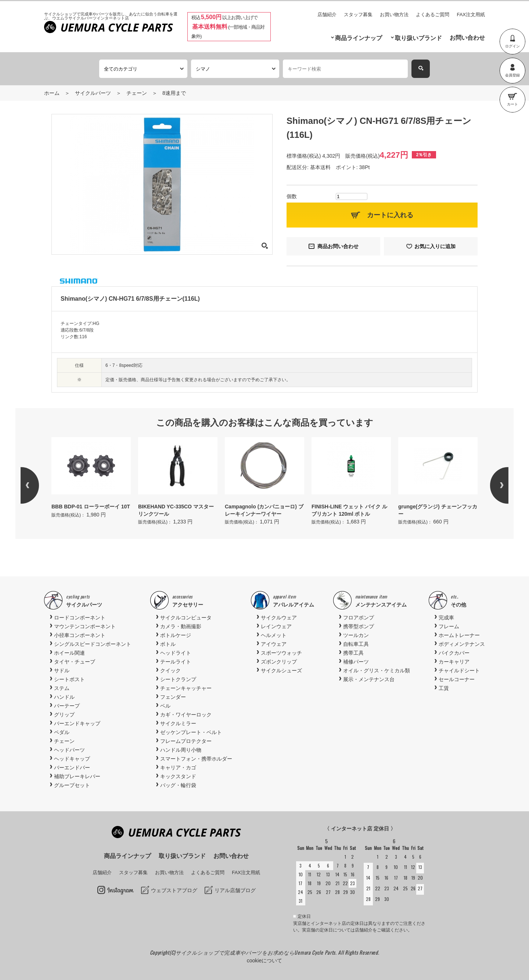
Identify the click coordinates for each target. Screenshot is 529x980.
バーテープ (67, 706)
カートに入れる (390, 215)
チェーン (137, 93)
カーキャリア (454, 662)
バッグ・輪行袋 (178, 785)
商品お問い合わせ (338, 246)
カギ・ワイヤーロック (186, 715)
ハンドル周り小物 (181, 750)
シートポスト (69, 679)
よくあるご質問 (433, 15)
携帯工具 (353, 653)
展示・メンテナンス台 (369, 679)
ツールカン (356, 635)
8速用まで (174, 93)
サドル (62, 670)
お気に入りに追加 (435, 246)
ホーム (52, 93)
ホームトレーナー (459, 635)
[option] (91, 478)
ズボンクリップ (279, 662)
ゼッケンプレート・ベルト (191, 732)
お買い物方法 (394, 15)
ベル (165, 706)
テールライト (176, 662)
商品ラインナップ (359, 38)
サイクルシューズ (281, 670)
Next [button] (490, 485)
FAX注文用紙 (471, 15)
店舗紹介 (327, 15)
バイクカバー (454, 653)
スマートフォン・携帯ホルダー (196, 759)
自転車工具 (356, 644)
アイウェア (274, 644)
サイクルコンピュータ (186, 618)
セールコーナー (457, 679)
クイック (170, 670)
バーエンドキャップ (77, 723)
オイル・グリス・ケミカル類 (377, 670)
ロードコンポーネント (80, 618)
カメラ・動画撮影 (181, 626)
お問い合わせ (467, 38)
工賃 (444, 688)
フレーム (449, 626)
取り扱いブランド (418, 38)
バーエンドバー (72, 768)
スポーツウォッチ (281, 653)
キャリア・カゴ (178, 768)
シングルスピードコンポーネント (93, 644)
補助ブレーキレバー (77, 776)
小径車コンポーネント (80, 635)
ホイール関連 (69, 653)
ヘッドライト (176, 653)
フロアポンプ (359, 618)
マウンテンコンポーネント (85, 626)
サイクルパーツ (93, 93)
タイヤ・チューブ (75, 662)
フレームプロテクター (186, 741)
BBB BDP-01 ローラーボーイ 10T (91, 507)
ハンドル (64, 697)
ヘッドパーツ (69, 750)
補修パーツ (356, 662)
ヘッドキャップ (72, 759)
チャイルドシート (459, 670)
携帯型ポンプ (359, 626)
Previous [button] (39, 485)
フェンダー (173, 697)
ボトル (168, 644)
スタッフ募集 (358, 15)
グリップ (64, 715)
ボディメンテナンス (462, 644)
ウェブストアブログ (174, 890)
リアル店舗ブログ (235, 890)
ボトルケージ (176, 635)
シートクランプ (178, 679)
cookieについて (264, 961)
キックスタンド (178, 776)
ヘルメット (274, 635)
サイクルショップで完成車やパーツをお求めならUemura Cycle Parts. (257, 952)
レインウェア (276, 626)
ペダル (62, 732)
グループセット (72, 785)
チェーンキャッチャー (186, 688)
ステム (62, 688)
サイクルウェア (279, 618)
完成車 (446, 618)
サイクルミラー (178, 723)
